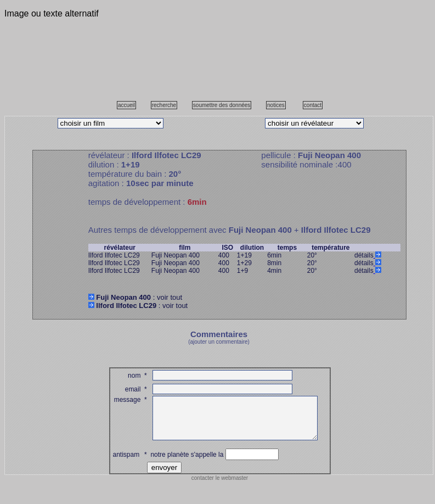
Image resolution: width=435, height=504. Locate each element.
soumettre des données (222, 105)
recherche (164, 105)
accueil (126, 105)
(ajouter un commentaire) (219, 342)
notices (276, 105)
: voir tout (135, 297)
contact (313, 105)
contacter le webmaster (220, 486)
